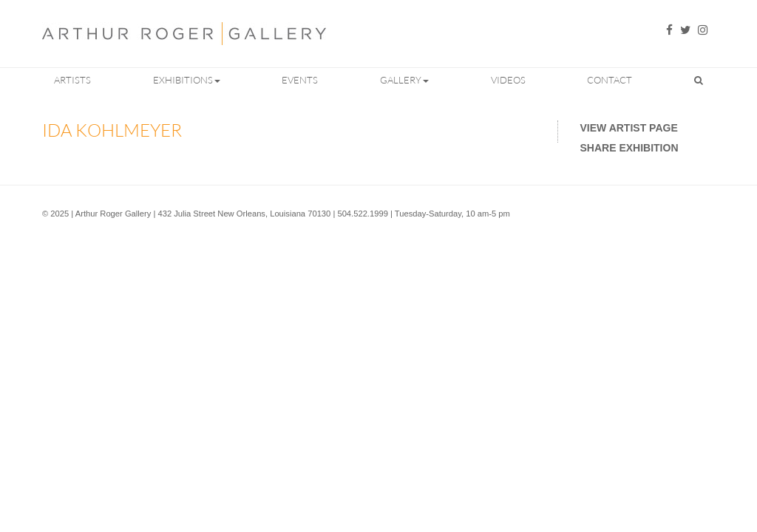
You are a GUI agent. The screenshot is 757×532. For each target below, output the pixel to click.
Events (300, 80)
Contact (610, 80)
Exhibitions (187, 80)
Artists (72, 80)
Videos (508, 80)
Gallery (404, 80)
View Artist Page (629, 128)
